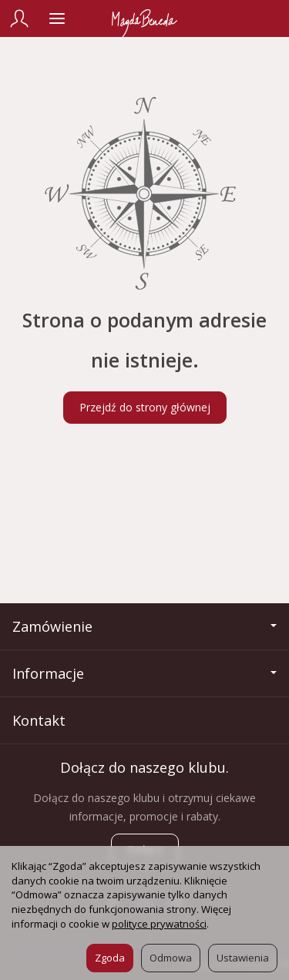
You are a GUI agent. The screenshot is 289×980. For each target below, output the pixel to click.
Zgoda (110, 958)
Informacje (144, 673)
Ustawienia (243, 958)
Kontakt (39, 720)
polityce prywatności (159, 924)
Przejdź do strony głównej (145, 407)
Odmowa (171, 958)
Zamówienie (144, 626)
